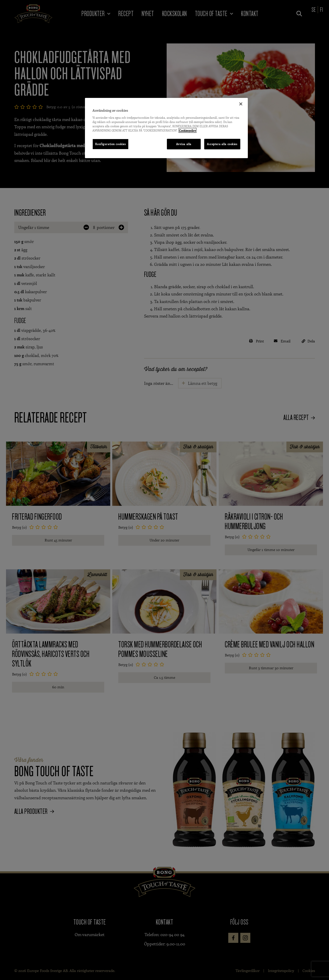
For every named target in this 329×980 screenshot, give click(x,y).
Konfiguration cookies (111, 144)
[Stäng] (241, 104)
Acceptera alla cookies (222, 144)
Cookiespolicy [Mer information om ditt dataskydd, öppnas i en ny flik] (188, 130)
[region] (166, 128)
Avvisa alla (184, 144)
